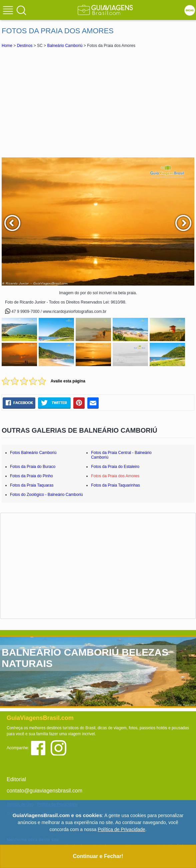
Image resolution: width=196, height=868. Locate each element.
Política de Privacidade (121, 829)
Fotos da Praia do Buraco (33, 467)
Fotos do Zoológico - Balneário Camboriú (46, 495)
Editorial (16, 779)
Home (7, 46)
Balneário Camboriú (65, 46)
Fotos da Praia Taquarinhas (115, 485)
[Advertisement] (98, 103)
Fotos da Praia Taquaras (32, 485)
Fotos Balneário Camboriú (33, 453)
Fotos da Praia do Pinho (31, 476)
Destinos (25, 46)
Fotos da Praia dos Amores (115, 476)
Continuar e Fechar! (98, 856)
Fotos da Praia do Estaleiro (115, 467)
